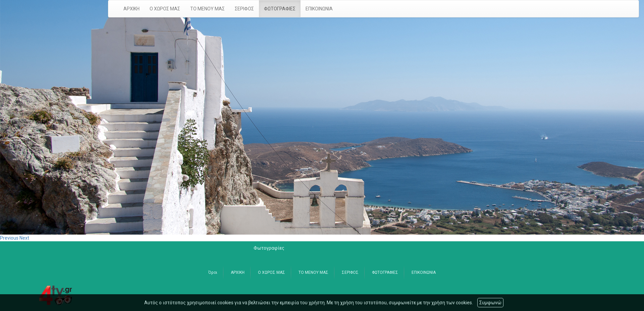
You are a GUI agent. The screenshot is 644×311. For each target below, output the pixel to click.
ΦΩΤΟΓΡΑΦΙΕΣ (280, 9)
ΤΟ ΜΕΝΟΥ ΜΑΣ (207, 9)
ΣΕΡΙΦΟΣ (244, 9)
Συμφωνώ (490, 303)
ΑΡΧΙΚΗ (131, 9)
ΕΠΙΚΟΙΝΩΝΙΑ (319, 9)
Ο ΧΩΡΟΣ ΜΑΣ (165, 9)
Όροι (213, 272)
